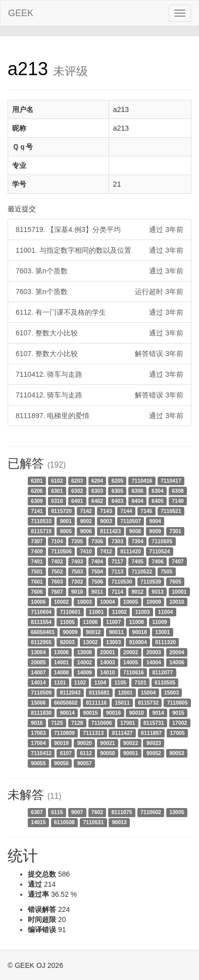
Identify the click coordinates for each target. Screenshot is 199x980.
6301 (57, 491)
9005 (66, 531)
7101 (140, 682)
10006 (38, 602)
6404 (138, 501)
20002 (131, 652)
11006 (90, 622)
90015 (90, 713)
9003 (106, 521)
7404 (97, 561)
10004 (107, 602)
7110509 (41, 693)
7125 (57, 723)
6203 (77, 481)
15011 (122, 703)
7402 (57, 561)
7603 (57, 582)
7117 (117, 561)
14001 (61, 662)
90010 (137, 713)
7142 (86, 511)
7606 (37, 592)
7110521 (171, 511)
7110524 (160, 551)
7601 (37, 582)
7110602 (151, 812)
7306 (97, 541)
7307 (37, 541)
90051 (131, 753)
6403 (117, 501)
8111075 (122, 812)
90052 (154, 753)
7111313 (93, 733)
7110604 (41, 612)
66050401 (43, 632)
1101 (60, 682)
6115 (57, 812)
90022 (131, 743)
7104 (57, 541)
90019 (61, 743)
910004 (138, 642)
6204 (97, 481)
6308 (178, 491)
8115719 (41, 531)
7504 (97, 571)
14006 (177, 662)
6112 (86, 753)
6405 (157, 501)
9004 (155, 521)
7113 (117, 571)
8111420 (131, 551)
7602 (97, 812)
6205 (117, 481)
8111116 (96, 703)
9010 (77, 592)
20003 (154, 652)
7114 (117, 592)
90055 (38, 763)
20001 (107, 652)
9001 (66, 521)
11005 (67, 622)
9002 (86, 521)
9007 (77, 812)
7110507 (131, 521)
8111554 (41, 622)
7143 (106, 511)
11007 (113, 622)
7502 (57, 571)
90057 (85, 763)
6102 (57, 481)
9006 (86, 531)
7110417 (171, 481)
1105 (120, 682)
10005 (131, 602)
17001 (128, 723)
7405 (138, 561)
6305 (117, 491)
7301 (175, 531)
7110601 (70, 612)
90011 (116, 632)
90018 (140, 632)
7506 (97, 582)
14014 (38, 682)
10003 (85, 602)
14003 (107, 662)
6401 (77, 501)
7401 (37, 561)
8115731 (154, 723)
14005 (131, 662)
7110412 (41, 753)
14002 (85, 662)
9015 (178, 713)
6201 (37, 481)
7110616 (134, 672)
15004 (148, 693)
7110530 (122, 582)
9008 (135, 531)
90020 (85, 743)
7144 (126, 511)
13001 (162, 632)
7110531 (93, 822)
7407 (178, 561)
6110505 (165, 682)
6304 (157, 491)
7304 (138, 541)
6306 (138, 491)
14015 (38, 822)
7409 (37, 551)
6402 (97, 501)
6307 (37, 812)
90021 (107, 743)
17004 (38, 743)
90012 (93, 632)
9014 (158, 713)
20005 (38, 662)
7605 (175, 582)
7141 (37, 511)
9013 (157, 592)
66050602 (66, 703)
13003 (113, 642)
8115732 (148, 703)
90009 (70, 632)
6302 (77, 491)
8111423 (110, 531)
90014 (67, 713)
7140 (178, 501)
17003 (38, 733)
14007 (38, 672)
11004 (165, 612)
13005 (177, 812)
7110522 (142, 571)
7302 (77, 582)
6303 (97, 491)
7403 (77, 561)
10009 (154, 602)
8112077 (162, 672)
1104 (100, 682)
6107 (66, 753)
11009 (159, 622)
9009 (155, 531)
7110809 (64, 733)
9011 (97, 592)
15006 (38, 703)
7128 (77, 723)
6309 (37, 501)
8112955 (41, 642)
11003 (142, 612)
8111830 (41, 713)
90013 (119, 822)
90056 (61, 763)
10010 (177, 602)
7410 (86, 551)
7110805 (178, 703)
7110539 (151, 582)
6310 (57, 501)
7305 (77, 541)
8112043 (70, 693)
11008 (137, 622)
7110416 (142, 481)
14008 (61, 672)
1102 (80, 682)
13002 (90, 642)
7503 (77, 571)
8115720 (61, 511)
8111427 (122, 733)
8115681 (99, 693)
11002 (119, 612)
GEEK (21, 13)
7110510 (41, 521)
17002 (180, 723)
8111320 (165, 642)
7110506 (61, 551)
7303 (117, 541)
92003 (67, 642)
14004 (154, 662)
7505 (166, 571)
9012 (138, 592)
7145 (146, 511)
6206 (37, 491)
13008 (85, 652)
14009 (85, 672)
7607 (57, 592)
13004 (38, 652)
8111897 (151, 733)
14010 (107, 672)
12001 (125, 693)
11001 (96, 612)
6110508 (64, 822)
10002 (61, 602)
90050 (107, 753)
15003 (171, 693)
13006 (61, 652)
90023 (154, 743)
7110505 (162, 541)
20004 (177, 652)
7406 (157, 561)
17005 (177, 733)
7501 (37, 571)
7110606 (102, 723)
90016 (113, 713)
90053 (177, 753)
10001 (179, 592)
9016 (37, 723)
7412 (106, 551)
